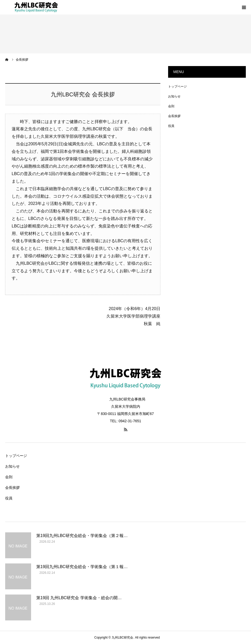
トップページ (177, 87)
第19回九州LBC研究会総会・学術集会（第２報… (82, 536)
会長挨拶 (174, 116)
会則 (171, 106)
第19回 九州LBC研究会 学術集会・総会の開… (79, 598)
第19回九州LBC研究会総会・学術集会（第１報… (82, 567)
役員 (171, 126)
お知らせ (174, 96)
